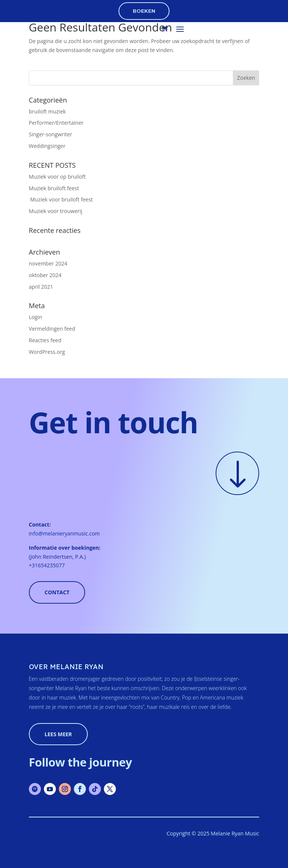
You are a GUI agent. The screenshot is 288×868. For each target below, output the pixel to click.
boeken (144, 11)
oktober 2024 (45, 275)
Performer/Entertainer (56, 123)
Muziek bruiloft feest (54, 188)
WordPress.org (47, 352)
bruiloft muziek (47, 111)
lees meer (58, 734)
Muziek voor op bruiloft (57, 177)
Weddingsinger (47, 146)
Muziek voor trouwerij (56, 211)
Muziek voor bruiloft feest (61, 199)
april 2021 (41, 287)
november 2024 (48, 263)
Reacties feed (45, 340)
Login (35, 317)
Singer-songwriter (50, 134)
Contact (57, 592)
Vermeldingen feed (52, 329)
